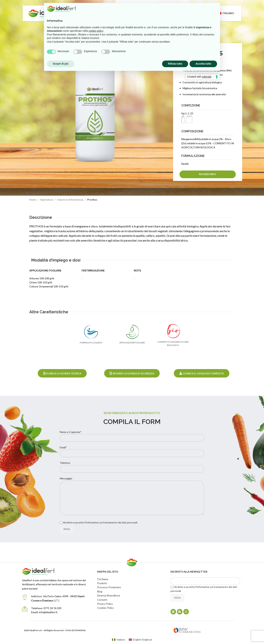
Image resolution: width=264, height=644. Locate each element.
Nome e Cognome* (132, 435)
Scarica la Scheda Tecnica (62, 373)
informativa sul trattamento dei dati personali (112, 522)
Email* (132, 450)
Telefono (132, 466)
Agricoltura (47, 200)
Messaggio (132, 488)
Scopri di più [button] (61, 64)
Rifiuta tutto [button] (175, 64)
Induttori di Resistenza (70, 200)
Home (33, 200)
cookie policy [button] (96, 31)
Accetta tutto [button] (203, 64)
